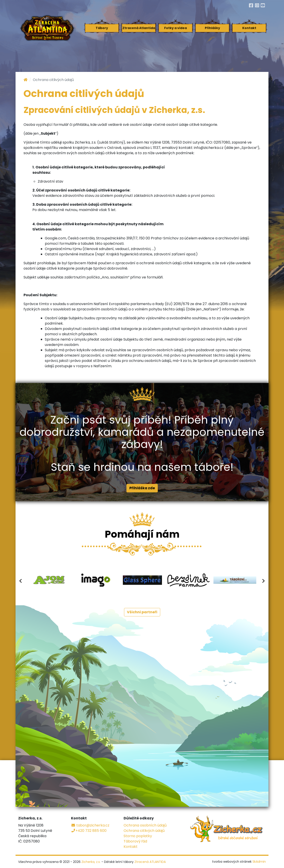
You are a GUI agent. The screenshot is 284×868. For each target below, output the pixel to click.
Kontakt (249, 28)
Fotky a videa (176, 28)
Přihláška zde (142, 488)
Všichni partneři (142, 612)
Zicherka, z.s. (91, 862)
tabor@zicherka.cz (90, 825)
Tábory (102, 28)
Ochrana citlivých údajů (144, 831)
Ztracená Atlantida (139, 28)
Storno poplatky (138, 836)
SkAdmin (259, 862)
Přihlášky (212, 28)
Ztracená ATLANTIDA (150, 862)
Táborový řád (135, 841)
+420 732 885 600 (89, 831)
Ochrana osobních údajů (145, 825)
